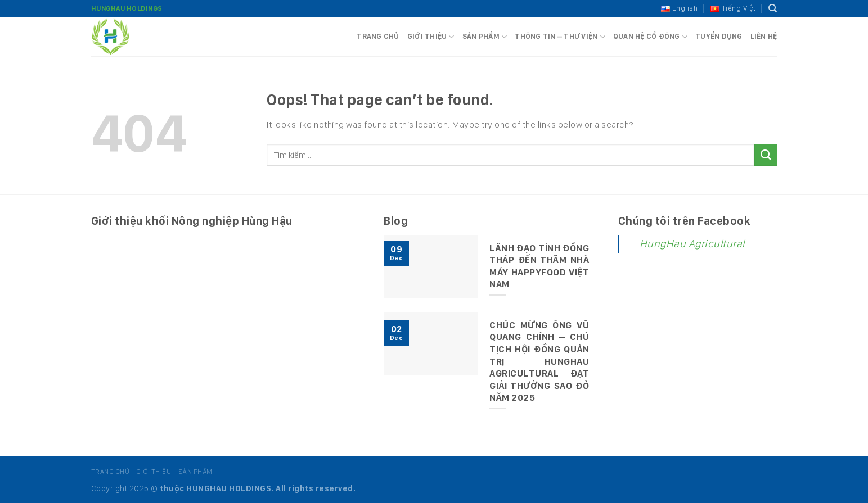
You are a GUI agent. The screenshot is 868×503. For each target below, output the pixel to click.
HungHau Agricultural (692, 244)
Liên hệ (764, 36)
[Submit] (766, 155)
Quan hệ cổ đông (650, 37)
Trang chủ (378, 36)
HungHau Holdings (127, 8)
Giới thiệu (431, 37)
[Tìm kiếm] (773, 8)
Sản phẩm (485, 37)
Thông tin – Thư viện (560, 37)
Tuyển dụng (719, 36)
